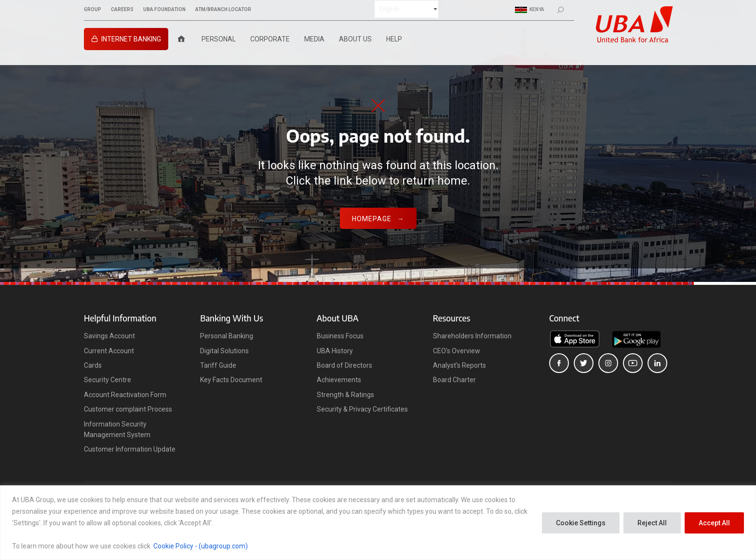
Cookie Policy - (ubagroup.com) (201, 546)
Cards (93, 365)
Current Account (109, 351)
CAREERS (122, 10)
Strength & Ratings (345, 395)
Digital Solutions (224, 351)
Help (394, 39)
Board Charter (454, 380)
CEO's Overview (457, 351)
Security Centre (108, 380)
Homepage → (378, 219)
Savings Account (109, 336)
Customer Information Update (130, 449)
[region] (378, 523)
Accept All (714, 523)
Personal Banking (227, 336)
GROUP (93, 10)
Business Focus (340, 336)
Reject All (652, 523)
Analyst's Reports (459, 365)
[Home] (181, 39)
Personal (219, 39)
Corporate (270, 39)
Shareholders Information (472, 336)
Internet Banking (131, 39)
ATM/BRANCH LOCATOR (223, 10)
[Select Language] (406, 9)
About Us (355, 39)
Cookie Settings (581, 523)
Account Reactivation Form (125, 395)
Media (314, 39)
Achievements (339, 380)
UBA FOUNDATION (164, 10)
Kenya (530, 10)
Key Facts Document (231, 380)
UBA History (335, 351)
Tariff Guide (218, 365)
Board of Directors (344, 365)
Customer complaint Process (128, 409)
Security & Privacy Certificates (362, 409)
